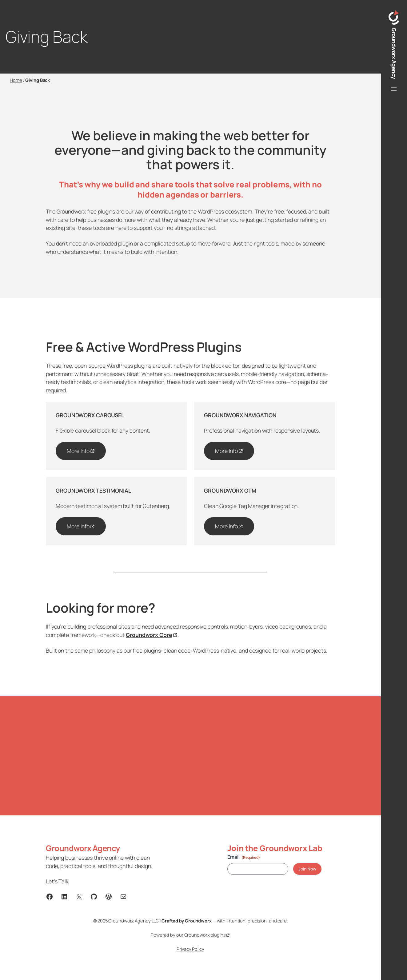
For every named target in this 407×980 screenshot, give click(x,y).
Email (244, 857)
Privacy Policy (190, 949)
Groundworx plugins (205, 935)
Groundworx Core (149, 635)
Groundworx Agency (394, 53)
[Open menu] (394, 89)
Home (16, 80)
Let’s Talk (57, 881)
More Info (78, 451)
